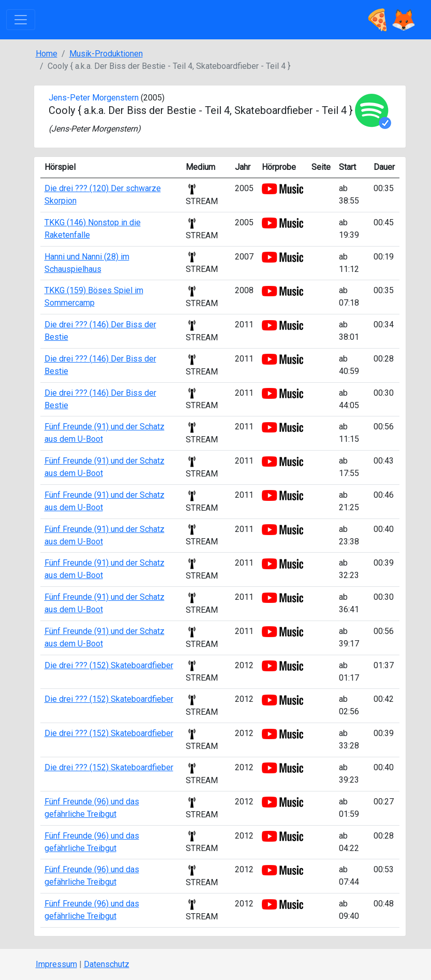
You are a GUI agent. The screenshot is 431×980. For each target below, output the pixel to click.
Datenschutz (107, 964)
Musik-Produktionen (106, 54)
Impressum (56, 964)
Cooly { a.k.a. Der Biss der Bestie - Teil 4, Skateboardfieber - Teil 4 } (201, 110)
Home (47, 54)
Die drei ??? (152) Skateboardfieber (109, 665)
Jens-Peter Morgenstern (94, 98)
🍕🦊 (391, 20)
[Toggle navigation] (21, 20)
